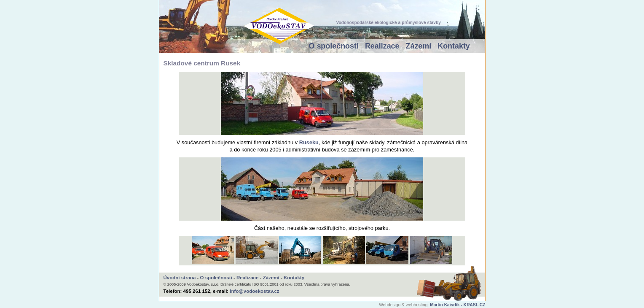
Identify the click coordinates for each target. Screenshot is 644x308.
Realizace (382, 46)
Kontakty (454, 46)
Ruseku (309, 142)
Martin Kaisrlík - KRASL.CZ (458, 305)
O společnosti (334, 46)
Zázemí (419, 46)
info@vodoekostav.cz (254, 291)
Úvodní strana (180, 278)
